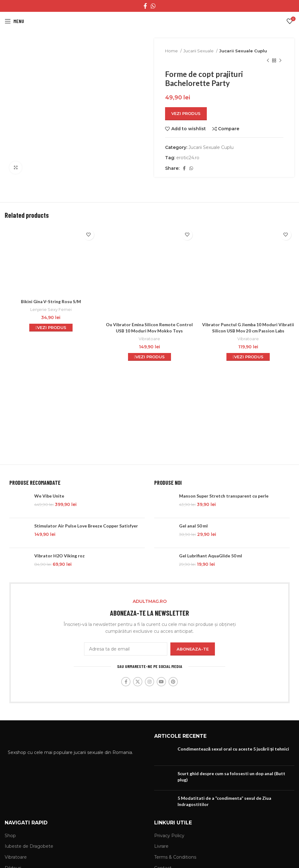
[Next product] (280, 60)
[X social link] (138, 682)
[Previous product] (268, 60)
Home (172, 51)
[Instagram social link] (149, 682)
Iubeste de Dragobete (29, 846)
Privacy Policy (169, 836)
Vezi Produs (186, 113)
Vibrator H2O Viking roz (59, 556)
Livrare (161, 846)
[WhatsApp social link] (153, 6)
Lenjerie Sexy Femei (51, 309)
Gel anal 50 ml (193, 526)
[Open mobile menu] (14, 21)
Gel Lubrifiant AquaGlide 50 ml (211, 556)
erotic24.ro (188, 158)
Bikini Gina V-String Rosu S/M (51, 301)
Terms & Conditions (175, 857)
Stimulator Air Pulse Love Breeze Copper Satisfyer (86, 526)
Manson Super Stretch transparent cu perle (224, 496)
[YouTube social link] (161, 682)
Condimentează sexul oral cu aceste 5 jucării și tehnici (233, 749)
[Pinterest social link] (173, 682)
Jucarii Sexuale (199, 51)
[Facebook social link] (145, 6)
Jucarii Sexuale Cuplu (243, 51)
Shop (10, 836)
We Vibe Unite (49, 496)
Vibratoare (149, 316)
